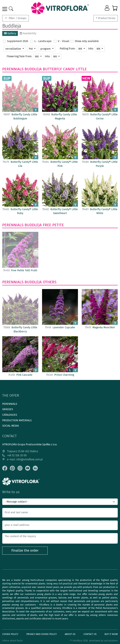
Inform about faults (12, 641)
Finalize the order (25, 550)
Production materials (17, 420)
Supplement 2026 (18, 41)
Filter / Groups (16, 18)
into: (91, 49)
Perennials (13, 69)
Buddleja (33, 69)
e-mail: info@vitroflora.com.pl (22, 459)
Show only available (87, 41)
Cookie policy (10, 634)
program (46, 49)
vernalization (14, 49)
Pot (31, 49)
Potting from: (67, 49)
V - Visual (64, 41)
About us (70, 634)
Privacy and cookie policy (42, 634)
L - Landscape (43, 41)
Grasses (8, 409)
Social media (11, 426)
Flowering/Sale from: (19, 56)
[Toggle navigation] (5, 9)
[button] (107, 8)
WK (81, 49)
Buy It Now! (111, 634)
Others (50, 282)
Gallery (10, 33)
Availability (28, 33)
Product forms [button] (107, 18)
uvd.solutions (111, 641)
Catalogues (10, 415)
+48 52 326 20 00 (14, 455)
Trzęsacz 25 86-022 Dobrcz (20, 451)
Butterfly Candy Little (65, 69)
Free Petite (53, 225)
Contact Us (90, 634)
